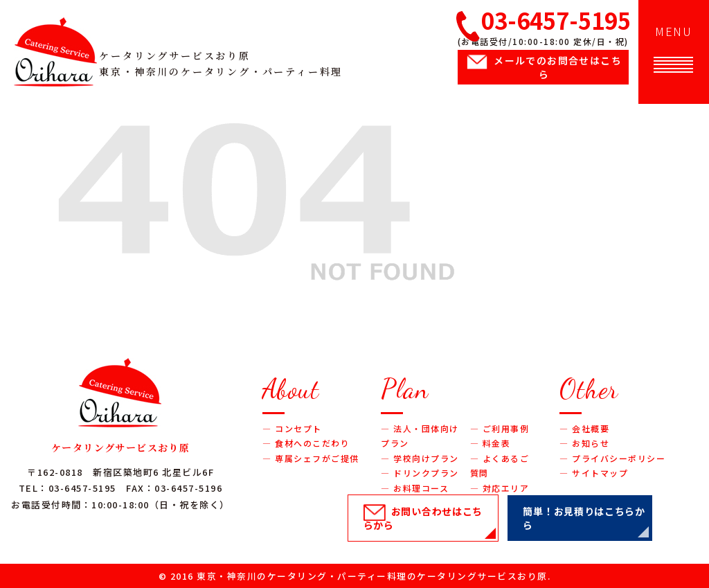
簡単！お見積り (584, 518)
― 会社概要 (584, 428)
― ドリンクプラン (420, 473)
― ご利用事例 (500, 428)
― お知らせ (584, 443)
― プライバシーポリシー (612, 458)
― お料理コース (415, 488)
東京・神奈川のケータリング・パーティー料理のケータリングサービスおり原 (372, 576)
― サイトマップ (594, 473)
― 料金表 (491, 443)
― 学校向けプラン (420, 458)
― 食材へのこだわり (306, 443)
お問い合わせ (423, 518)
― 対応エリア (500, 488)
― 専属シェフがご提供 (311, 458)
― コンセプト (292, 428)
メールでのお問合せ (558, 67)
